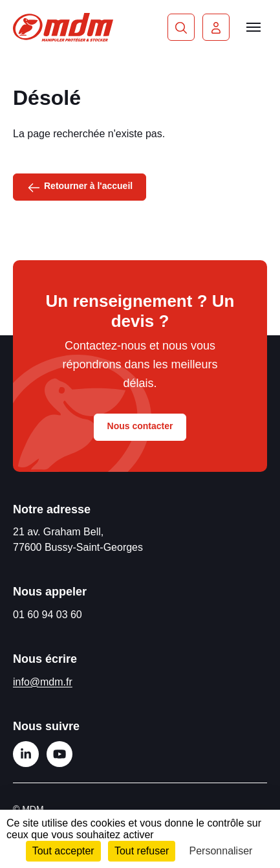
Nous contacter (140, 426)
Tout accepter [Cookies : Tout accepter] (63, 851)
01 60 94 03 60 (48, 615)
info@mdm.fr (43, 682)
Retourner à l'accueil (80, 186)
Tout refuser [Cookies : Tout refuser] (142, 851)
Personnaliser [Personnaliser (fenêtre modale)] (221, 851)
